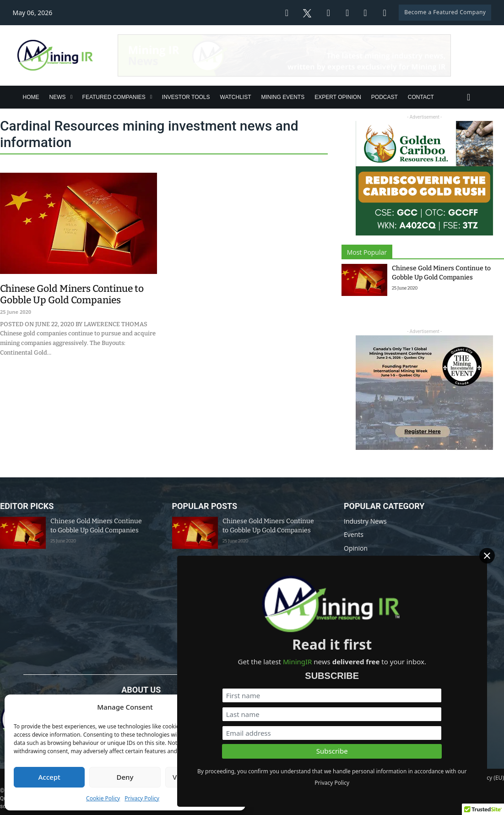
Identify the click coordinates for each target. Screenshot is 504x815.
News (58, 97)
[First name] (402, 684)
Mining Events (283, 97)
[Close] (494, 557)
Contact (421, 97)
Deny (125, 777)
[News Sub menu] (71, 97)
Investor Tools (186, 97)
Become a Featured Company (445, 12)
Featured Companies (114, 97)
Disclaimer (271, 778)
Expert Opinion (338, 97)
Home (31, 97)
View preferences (201, 777)
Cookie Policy (103, 798)
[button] (232, 707)
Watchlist (236, 97)
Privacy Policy (142, 798)
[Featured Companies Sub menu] (151, 97)
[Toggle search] (469, 97)
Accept (49, 777)
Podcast (385, 97)
